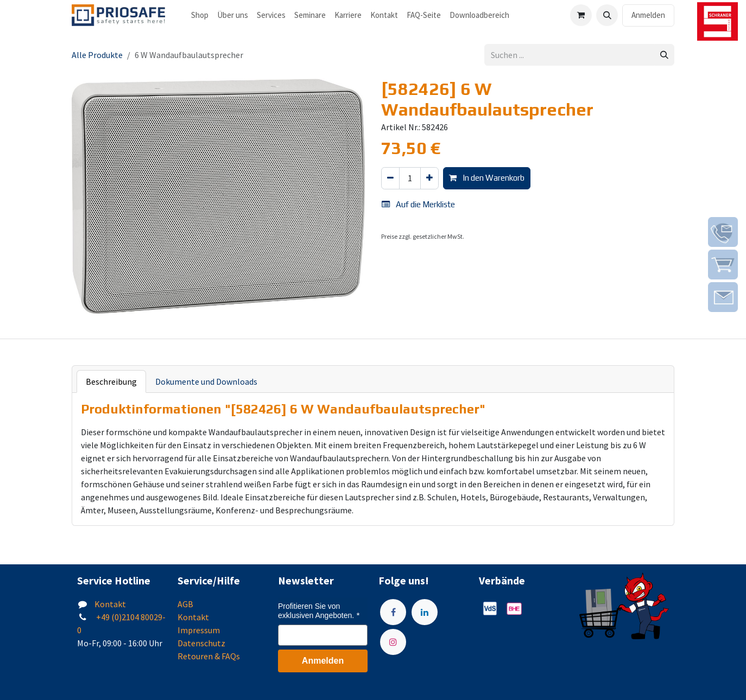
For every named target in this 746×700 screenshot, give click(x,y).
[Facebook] (393, 612)
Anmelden (648, 15)
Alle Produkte (97, 55)
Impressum (199, 630)
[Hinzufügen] (429, 178)
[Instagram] (393, 642)
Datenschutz (201, 643)
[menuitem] (200, 15)
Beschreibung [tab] (111, 381)
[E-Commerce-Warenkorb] (581, 15)
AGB (185, 604)
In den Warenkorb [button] (487, 178)
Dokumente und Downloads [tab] (206, 381)
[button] (607, 15)
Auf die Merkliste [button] (418, 204)
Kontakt (110, 604)
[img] (723, 232)
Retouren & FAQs (209, 656)
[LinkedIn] (425, 612)
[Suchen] (664, 55)
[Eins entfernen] (390, 178)
